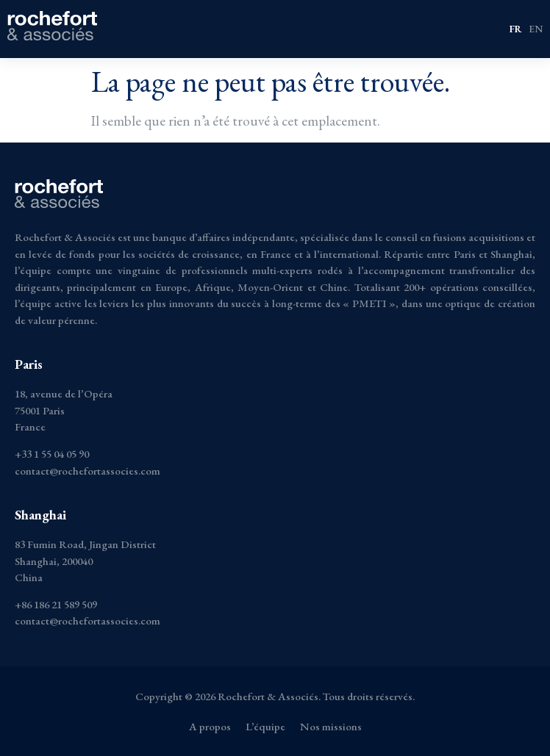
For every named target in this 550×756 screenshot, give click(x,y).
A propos (210, 726)
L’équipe (265, 726)
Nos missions (331, 726)
